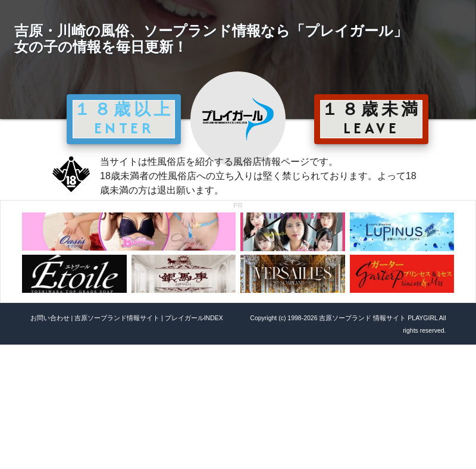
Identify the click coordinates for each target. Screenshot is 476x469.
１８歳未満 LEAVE (371, 118)
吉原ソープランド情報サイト (117, 318)
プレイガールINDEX (194, 318)
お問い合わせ (50, 318)
